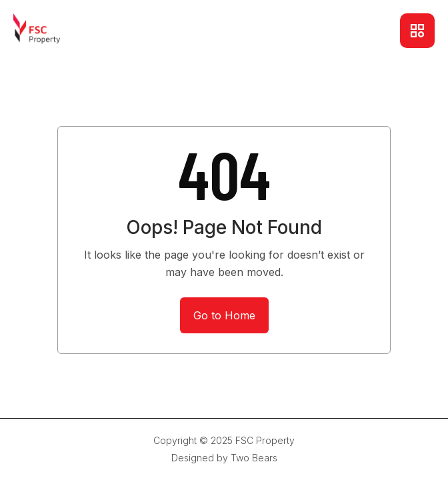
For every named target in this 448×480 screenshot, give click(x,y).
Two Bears (254, 458)
